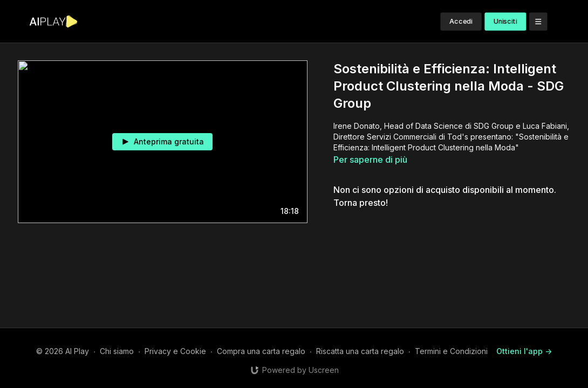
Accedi (461, 21)
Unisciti (505, 21)
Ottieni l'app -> (524, 351)
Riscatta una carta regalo (360, 351)
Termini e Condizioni (451, 351)
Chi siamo (117, 351)
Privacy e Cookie (175, 351)
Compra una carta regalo (261, 351)
